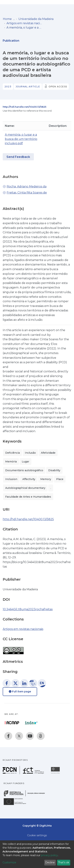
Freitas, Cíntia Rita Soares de (27, 193)
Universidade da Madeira (36, 19)
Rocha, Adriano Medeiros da (27, 186)
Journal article (28, 87)
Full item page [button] (20, 691)
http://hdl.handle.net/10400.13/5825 (24, 107)
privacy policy (49, 855)
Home (7, 19)
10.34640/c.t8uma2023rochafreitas (28, 609)
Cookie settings (37, 835)
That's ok (64, 862)
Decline (50, 862)
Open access (58, 87)
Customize (9, 862)
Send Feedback (18, 157)
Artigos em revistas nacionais (24, 23)
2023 (8, 87)
